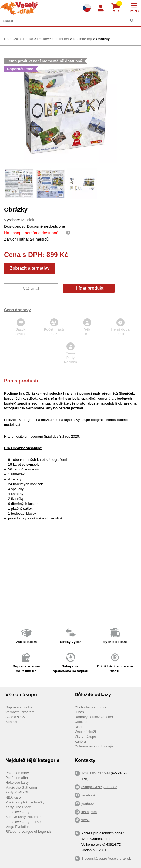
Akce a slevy (15, 717)
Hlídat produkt (89, 288)
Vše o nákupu (85, 737)
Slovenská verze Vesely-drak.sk (106, 858)
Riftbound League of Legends (28, 832)
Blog (78, 727)
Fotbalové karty (17, 812)
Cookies (81, 722)
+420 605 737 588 (95, 773)
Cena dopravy (17, 310)
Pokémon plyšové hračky (25, 802)
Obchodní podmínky (90, 707)
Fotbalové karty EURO (23, 822)
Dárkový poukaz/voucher (94, 717)
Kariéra (80, 741)
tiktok (85, 820)
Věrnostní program (20, 712)
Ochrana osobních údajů (94, 746)
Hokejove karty (17, 783)
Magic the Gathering (21, 787)
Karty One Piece (18, 807)
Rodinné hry (82, 39)
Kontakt (11, 722)
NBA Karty (14, 797)
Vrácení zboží (85, 732)
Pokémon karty (17, 773)
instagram (89, 812)
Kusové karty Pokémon (23, 817)
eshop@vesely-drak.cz (99, 787)
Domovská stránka (19, 39)
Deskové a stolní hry (53, 39)
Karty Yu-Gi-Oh (17, 792)
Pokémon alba (17, 778)
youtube (88, 804)
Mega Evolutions (18, 827)
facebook (88, 795)
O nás (79, 712)
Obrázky (103, 39)
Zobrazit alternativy (30, 268)
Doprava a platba (19, 707)
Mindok (28, 220)
